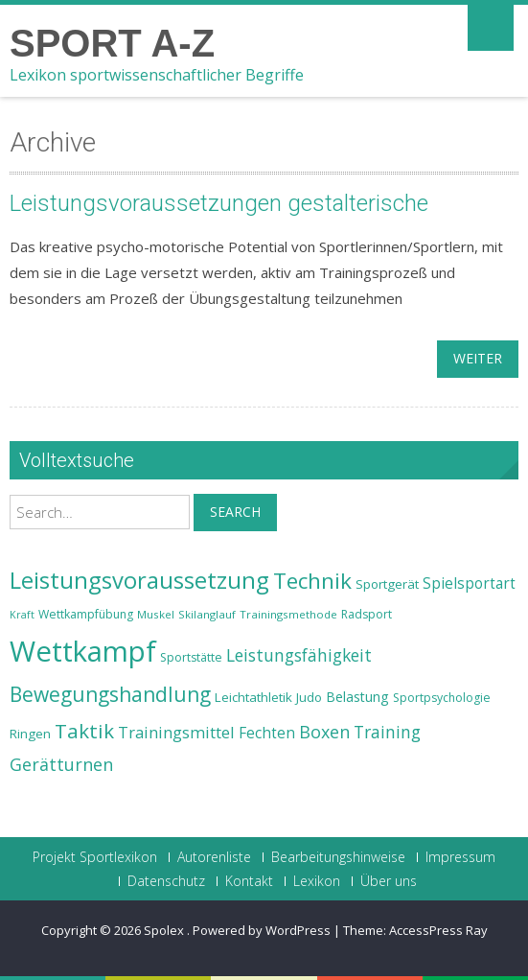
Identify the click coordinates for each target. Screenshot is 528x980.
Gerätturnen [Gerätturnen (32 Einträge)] (61, 764)
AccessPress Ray (438, 930)
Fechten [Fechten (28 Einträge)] (267, 733)
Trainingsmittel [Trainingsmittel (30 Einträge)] (176, 732)
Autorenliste (214, 857)
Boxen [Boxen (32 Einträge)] (324, 732)
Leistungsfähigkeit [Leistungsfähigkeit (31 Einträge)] (299, 655)
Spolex (165, 930)
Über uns (389, 881)
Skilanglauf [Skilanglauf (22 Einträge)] (207, 614)
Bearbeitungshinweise (338, 857)
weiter (478, 358)
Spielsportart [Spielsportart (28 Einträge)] (469, 583)
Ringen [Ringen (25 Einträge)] (30, 734)
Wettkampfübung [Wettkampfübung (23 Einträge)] (86, 614)
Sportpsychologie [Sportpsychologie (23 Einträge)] (442, 698)
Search (235, 512)
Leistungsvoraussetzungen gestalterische (219, 203)
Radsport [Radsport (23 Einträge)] (367, 614)
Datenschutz (166, 881)
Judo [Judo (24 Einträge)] (309, 697)
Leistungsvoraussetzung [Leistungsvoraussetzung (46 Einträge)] (139, 580)
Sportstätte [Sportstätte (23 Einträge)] (191, 657)
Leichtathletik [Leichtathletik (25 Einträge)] (253, 697)
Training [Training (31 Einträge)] (387, 732)
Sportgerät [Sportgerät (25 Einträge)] (387, 584)
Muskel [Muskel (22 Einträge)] (156, 614)
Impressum (460, 857)
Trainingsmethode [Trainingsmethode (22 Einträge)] (288, 614)
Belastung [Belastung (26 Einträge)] (357, 697)
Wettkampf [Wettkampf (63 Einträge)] (83, 651)
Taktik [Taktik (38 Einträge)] (84, 731)
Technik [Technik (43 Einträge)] (312, 581)
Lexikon (317, 881)
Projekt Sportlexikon (95, 857)
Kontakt (249, 881)
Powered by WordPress (262, 930)
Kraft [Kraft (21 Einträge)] (22, 615)
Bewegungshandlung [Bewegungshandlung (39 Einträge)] (110, 694)
